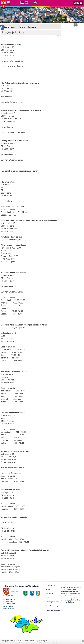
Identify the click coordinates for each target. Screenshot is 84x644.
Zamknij (83, 641)
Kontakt (49, 589)
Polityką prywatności (42, 640)
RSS (47, 598)
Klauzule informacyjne (53, 606)
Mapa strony (50, 594)
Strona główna (10, 27)
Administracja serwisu (53, 610)
